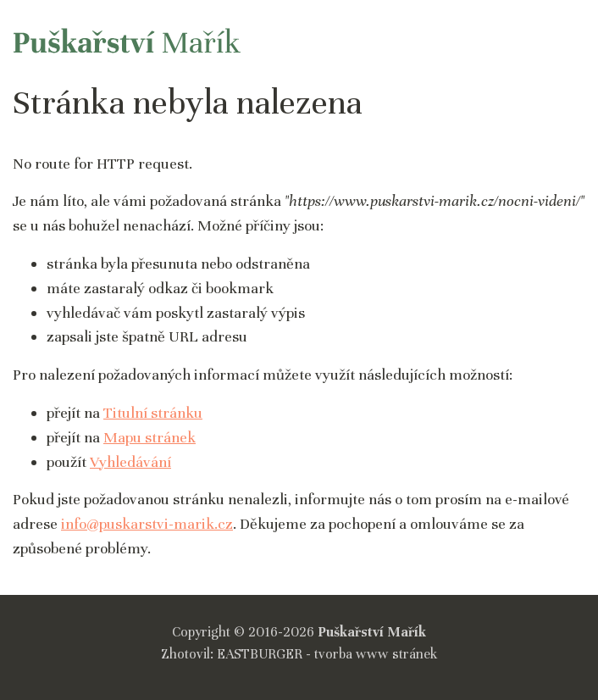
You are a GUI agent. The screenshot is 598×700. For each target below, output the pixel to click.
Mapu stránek (149, 437)
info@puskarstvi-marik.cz (147, 524)
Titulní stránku (153, 413)
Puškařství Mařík (372, 632)
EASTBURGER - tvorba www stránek (327, 654)
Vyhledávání (130, 462)
